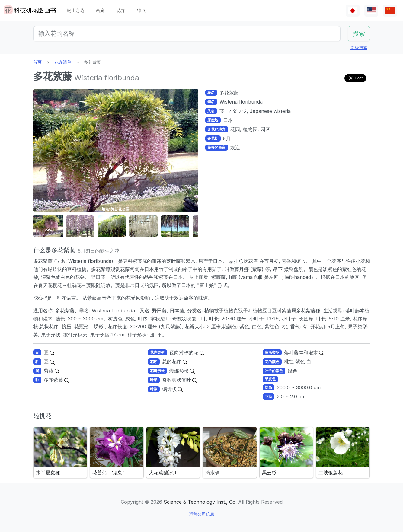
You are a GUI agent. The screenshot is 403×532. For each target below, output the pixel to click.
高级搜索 (359, 48)
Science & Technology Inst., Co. (200, 502)
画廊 (100, 10)
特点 (141, 10)
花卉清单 (63, 62)
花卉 (121, 10)
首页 (37, 62)
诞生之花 (75, 10)
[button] (48, 226)
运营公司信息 (202, 514)
